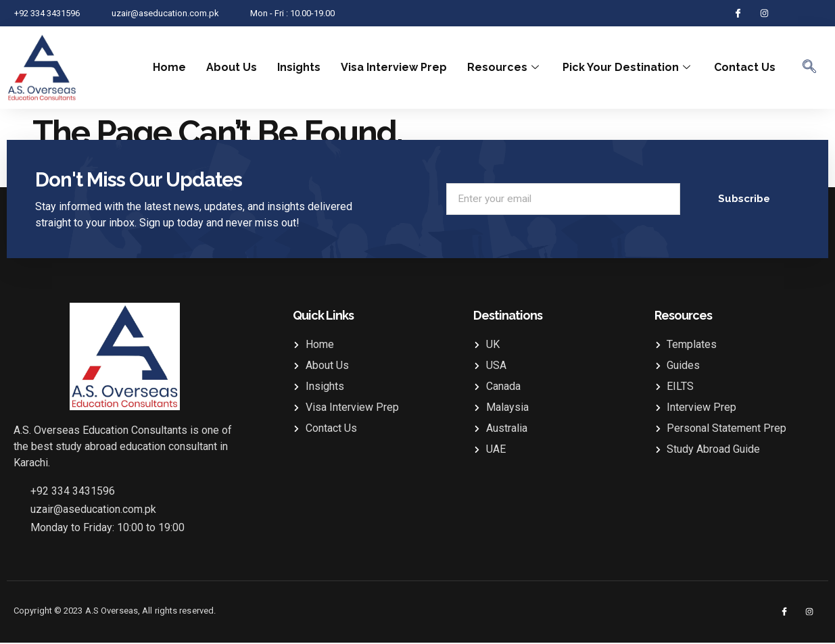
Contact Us (745, 67)
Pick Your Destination (628, 67)
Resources (505, 67)
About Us (232, 67)
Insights (299, 67)
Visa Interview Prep (394, 67)
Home (169, 67)
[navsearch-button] (809, 68)
